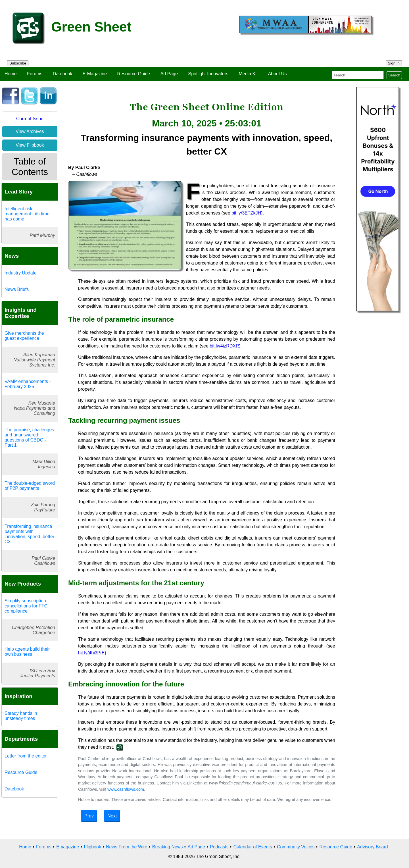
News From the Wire (127, 847)
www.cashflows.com (126, 789)
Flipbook (92, 847)
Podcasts (219, 847)
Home (11, 74)
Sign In (394, 63)
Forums (35, 74)
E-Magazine (95, 74)
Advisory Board (373, 847)
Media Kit (248, 74)
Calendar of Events (253, 847)
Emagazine (68, 847)
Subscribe (18, 63)
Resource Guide (134, 74)
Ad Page (169, 74)
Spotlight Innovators (208, 74)
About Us (277, 74)
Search (394, 75)
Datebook (63, 74)
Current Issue (30, 119)
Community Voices (296, 847)
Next (112, 816)
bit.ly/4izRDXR (224, 346)
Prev (89, 816)
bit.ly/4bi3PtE (91, 653)
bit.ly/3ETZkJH (246, 213)
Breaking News (168, 847)
